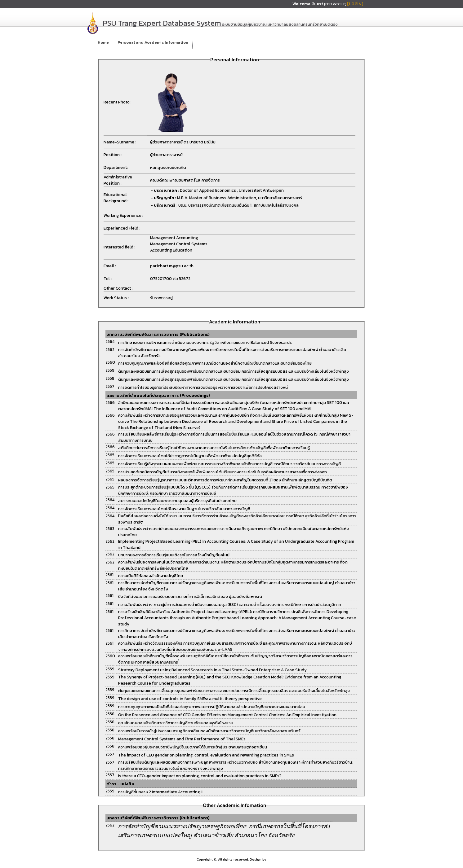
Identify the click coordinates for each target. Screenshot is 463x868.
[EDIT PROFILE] (336, 4)
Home (103, 42)
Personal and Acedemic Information (153, 42)
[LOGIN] (355, 4)
